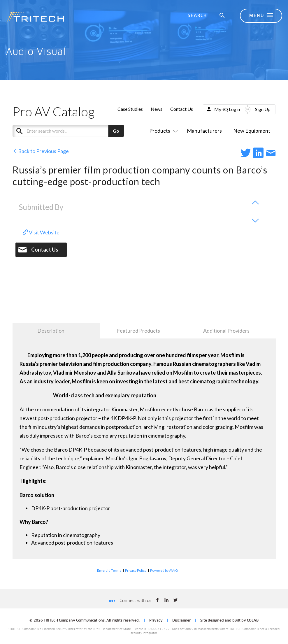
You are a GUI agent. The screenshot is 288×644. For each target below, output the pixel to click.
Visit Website (41, 232)
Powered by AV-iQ (164, 570)
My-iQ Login (227, 109)
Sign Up (263, 109)
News (157, 109)
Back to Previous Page (41, 151)
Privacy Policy (136, 570)
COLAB (253, 621)
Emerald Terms (109, 570)
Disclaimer (181, 621)
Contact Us (182, 109)
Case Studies (130, 109)
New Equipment (252, 131)
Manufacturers (204, 131)
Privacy (156, 621)
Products (162, 131)
